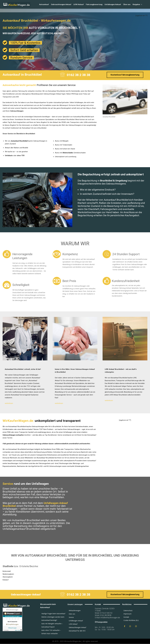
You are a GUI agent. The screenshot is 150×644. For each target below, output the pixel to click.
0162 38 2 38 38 (79, 75)
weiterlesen (9, 403)
